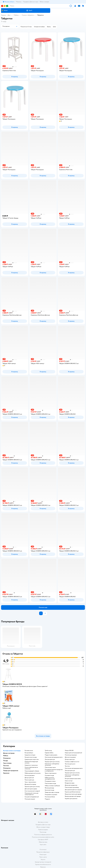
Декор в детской (29, 778)
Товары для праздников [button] (11, 771)
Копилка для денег (30, 775)
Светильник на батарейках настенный (52, 765)
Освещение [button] (7, 758)
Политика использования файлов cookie (43, 837)
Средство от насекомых (31, 765)
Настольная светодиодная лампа (54, 757)
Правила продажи (43, 830)
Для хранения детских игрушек (73, 790)
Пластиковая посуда (50, 783)
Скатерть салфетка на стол (72, 762)
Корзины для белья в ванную (73, 792)
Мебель (16, 15)
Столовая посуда (49, 775)
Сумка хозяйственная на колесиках (31, 768)
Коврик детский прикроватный (73, 753)
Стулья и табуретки (28, 15)
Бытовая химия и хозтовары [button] (12, 751)
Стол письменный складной (32, 791)
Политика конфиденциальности (43, 835)
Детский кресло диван (31, 789)
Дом (9, 15)
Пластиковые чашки (50, 767)
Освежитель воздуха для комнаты (31, 762)
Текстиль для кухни (70, 764)
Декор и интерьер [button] (9, 753)
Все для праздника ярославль (73, 779)
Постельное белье (50, 797)
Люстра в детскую (50, 759)
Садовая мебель (49, 753)
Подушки (47, 799)
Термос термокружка (51, 773)
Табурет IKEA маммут (11, 706)
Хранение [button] (6, 773)
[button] (29, 10)
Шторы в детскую (70, 759)
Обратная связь (43, 842)
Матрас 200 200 (69, 751)
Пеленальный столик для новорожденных (31, 794)
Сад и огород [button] (7, 763)
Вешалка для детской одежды (73, 796)
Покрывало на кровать (51, 795)
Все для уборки (29, 753)
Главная (3, 15)
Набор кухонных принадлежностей (50, 778)
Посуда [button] (6, 761)
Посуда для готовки (50, 781)
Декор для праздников (71, 785)
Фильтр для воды (49, 788)
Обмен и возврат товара (43, 827)
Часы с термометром (30, 782)
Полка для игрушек (30, 799)
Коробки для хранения (71, 799)
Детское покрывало (70, 757)
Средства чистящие (30, 755)
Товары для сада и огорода (52, 792)
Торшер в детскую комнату (52, 762)
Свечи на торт (69, 781)
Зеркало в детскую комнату (32, 787)
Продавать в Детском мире (43, 825)
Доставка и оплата (43, 822)
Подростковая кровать (51, 755)
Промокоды (43, 832)
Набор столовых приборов (52, 786)
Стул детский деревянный (32, 797)
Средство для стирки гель (32, 759)
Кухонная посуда (49, 790)
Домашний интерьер (30, 784)
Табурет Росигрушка (10, 728)
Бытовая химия (29, 751)
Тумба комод (48, 751)
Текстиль (67, 766)
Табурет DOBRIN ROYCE (12, 684)
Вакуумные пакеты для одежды (73, 794)
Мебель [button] (6, 756)
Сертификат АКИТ (43, 840)
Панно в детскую (29, 780)
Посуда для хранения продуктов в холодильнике (54, 770)
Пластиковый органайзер (72, 787)
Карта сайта (43, 845)
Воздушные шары (70, 783)
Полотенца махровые (71, 755)
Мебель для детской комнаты (33, 773)
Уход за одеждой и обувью (32, 771)
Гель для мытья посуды (31, 757)
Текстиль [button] (6, 766)
